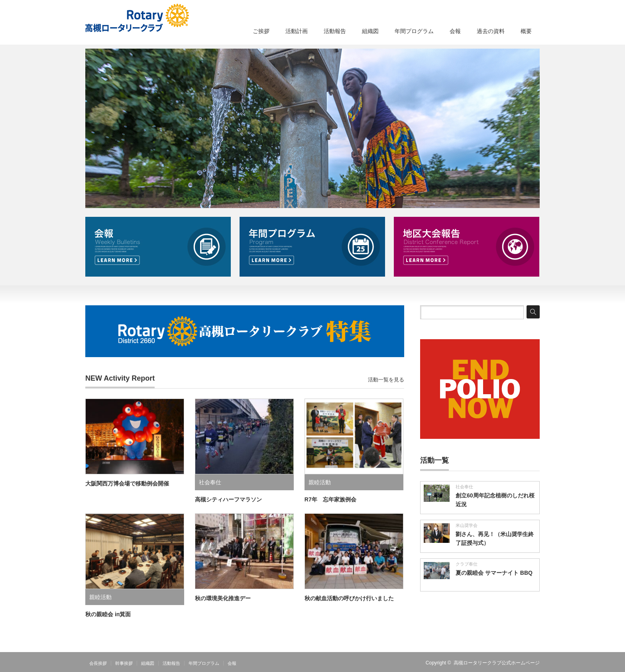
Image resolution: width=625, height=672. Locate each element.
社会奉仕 (210, 482)
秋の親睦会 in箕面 (108, 614)
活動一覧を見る (386, 380)
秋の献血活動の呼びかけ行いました (349, 598)
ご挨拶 (261, 31)
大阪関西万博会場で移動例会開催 (127, 483)
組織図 (370, 31)
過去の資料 (491, 31)
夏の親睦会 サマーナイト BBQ (494, 573)
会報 (455, 31)
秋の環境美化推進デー (223, 598)
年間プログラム (414, 31)
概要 (526, 31)
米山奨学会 (467, 525)
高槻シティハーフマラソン (228, 499)
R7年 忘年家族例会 (330, 499)
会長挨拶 (98, 663)
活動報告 (335, 31)
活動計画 (297, 31)
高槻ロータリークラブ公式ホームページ (497, 663)
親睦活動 (320, 482)
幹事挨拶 (124, 663)
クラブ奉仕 (467, 564)
